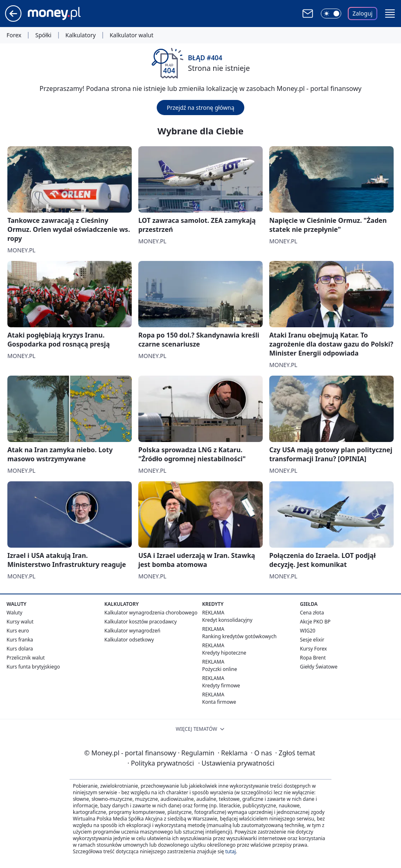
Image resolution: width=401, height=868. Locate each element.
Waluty (15, 613)
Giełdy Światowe (319, 667)
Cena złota (312, 613)
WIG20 (308, 631)
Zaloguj (363, 13)
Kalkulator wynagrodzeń (132, 631)
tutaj (230, 851)
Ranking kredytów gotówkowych (239, 636)
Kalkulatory (81, 35)
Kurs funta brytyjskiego (33, 667)
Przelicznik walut (26, 658)
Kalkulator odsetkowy (129, 640)
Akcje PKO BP (315, 622)
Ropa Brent (313, 658)
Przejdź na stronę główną (200, 108)
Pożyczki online (220, 669)
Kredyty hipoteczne (224, 653)
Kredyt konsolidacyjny (227, 620)
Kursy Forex (313, 649)
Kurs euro (18, 631)
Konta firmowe (219, 702)
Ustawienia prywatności (236, 763)
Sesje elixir (312, 640)
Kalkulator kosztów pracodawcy (141, 622)
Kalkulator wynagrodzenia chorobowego (151, 613)
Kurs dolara (20, 649)
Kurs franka (20, 640)
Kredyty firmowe (221, 686)
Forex (14, 35)
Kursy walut (20, 622)
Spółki (43, 35)
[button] (390, 14)
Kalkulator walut (132, 35)
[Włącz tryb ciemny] (331, 14)
